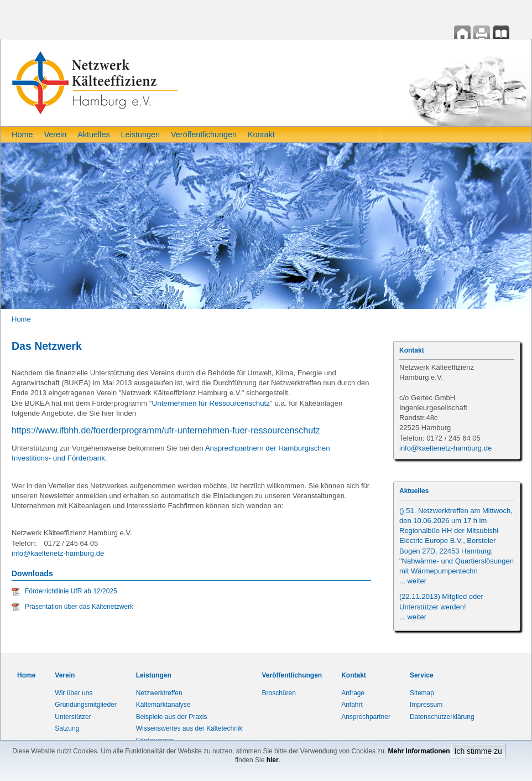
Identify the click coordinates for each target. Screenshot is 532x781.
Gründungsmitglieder (85, 705)
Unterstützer (73, 717)
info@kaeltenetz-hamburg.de (58, 553)
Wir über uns (74, 693)
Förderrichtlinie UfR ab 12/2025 (71, 591)
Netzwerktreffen (159, 693)
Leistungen (140, 135)
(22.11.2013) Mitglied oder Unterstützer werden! (441, 606)
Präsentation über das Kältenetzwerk (79, 607)
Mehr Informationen (419, 751)
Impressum (426, 705)
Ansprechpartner (366, 717)
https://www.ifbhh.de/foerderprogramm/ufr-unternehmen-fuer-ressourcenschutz (166, 430)
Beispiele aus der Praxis (172, 717)
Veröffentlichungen (204, 135)
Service (422, 675)
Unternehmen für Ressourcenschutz (211, 403)
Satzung (67, 728)
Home (22, 135)
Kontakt (261, 135)
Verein (55, 135)
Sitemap (422, 693)
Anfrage (353, 693)
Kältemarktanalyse (163, 705)
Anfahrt (352, 705)
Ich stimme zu (478, 751)
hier (273, 760)
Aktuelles (93, 135)
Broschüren (279, 693)
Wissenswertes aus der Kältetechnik (189, 728)
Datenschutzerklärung (442, 717)
